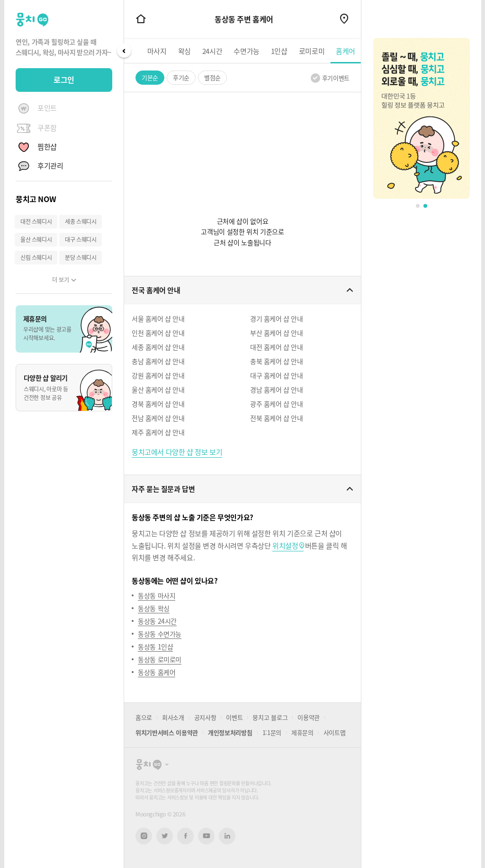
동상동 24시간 (157, 621)
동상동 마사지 (157, 595)
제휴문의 (302, 732)
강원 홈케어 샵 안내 (158, 375)
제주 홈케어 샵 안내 (158, 432)
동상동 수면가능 (160, 634)
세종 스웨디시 (81, 221)
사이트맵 (335, 732)
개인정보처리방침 (230, 732)
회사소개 (173, 717)
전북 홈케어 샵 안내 (277, 418)
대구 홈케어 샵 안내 (277, 375)
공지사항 (205, 717)
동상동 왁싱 (154, 608)
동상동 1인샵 (155, 647)
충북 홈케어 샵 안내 (277, 361)
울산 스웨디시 (36, 239)
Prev (124, 51)
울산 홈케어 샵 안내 (158, 390)
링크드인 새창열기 (227, 836)
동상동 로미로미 (160, 659)
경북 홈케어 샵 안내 (158, 404)
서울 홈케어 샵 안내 (158, 319)
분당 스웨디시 (81, 257)
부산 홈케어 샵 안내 (277, 333)
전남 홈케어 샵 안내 (158, 418)
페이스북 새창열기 (185, 836)
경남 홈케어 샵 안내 (277, 390)
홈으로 (144, 717)
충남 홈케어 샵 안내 (158, 361)
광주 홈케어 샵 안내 (277, 404)
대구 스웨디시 (81, 239)
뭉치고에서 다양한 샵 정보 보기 (177, 452)
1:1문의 (272, 732)
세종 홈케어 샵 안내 (158, 347)
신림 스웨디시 (36, 257)
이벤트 (234, 717)
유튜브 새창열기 (206, 836)
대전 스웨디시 (36, 221)
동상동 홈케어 (157, 672)
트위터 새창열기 (165, 836)
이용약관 (309, 717)
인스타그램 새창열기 (144, 836)
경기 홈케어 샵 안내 (277, 319)
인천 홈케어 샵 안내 (158, 333)
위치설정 (285, 546)
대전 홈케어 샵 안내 (277, 347)
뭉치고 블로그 (270, 717)
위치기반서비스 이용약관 (167, 732)
